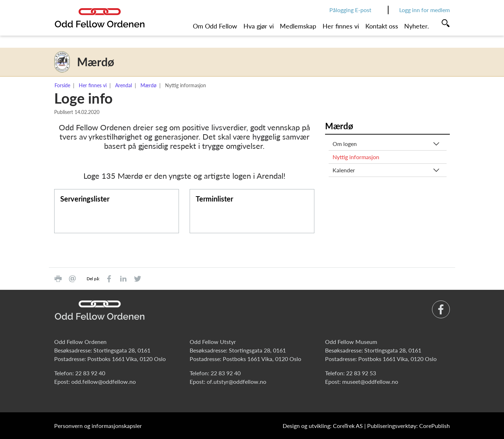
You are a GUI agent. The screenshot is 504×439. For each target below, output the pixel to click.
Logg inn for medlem (425, 10)
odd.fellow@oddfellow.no (104, 381)
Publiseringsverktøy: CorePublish (408, 426)
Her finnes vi (341, 26)
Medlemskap (298, 26)
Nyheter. (416, 26)
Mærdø (148, 85)
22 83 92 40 (90, 373)
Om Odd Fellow (215, 26)
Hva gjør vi (259, 26)
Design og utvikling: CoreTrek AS (323, 426)
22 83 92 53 (361, 373)
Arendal (124, 85)
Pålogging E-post (350, 10)
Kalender (344, 170)
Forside (62, 85)
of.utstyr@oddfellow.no (236, 381)
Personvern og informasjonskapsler (98, 426)
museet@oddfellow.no (370, 381)
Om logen (345, 144)
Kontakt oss (382, 26)
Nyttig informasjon (356, 157)
